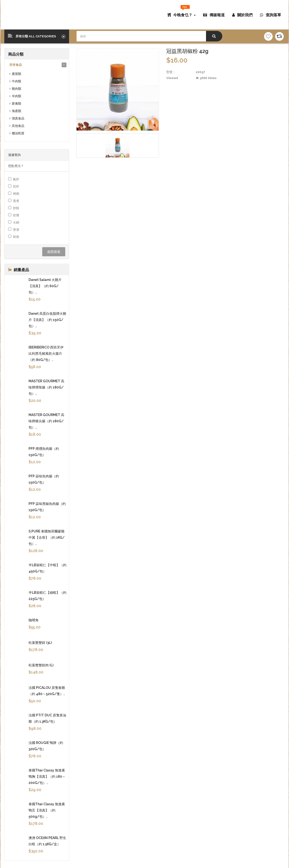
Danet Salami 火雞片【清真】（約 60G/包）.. (45, 286)
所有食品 (16, 65)
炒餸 (14, 208)
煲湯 (14, 229)
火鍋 (14, 222)
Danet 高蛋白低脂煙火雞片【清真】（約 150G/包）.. (47, 320)
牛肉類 (16, 81)
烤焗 (14, 194)
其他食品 (18, 126)
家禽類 (16, 104)
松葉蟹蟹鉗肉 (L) (41, 665)
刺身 (14, 237)
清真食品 (18, 118)
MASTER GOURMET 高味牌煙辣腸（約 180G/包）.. (46, 387)
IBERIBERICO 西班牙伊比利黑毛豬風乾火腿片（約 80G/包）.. (46, 354)
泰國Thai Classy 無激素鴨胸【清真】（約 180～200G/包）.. (47, 777)
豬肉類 (16, 89)
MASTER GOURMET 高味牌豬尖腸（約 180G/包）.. (46, 421)
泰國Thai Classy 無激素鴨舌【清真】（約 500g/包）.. (47, 810)
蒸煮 (14, 201)
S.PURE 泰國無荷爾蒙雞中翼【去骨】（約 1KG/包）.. (47, 537)
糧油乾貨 (18, 133)
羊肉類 (16, 96)
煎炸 (14, 186)
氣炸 (14, 179)
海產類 (16, 111)
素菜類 (16, 74)
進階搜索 (54, 252)
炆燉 (14, 215)
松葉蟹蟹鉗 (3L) (40, 643)
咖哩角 (34, 620)
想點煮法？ (16, 166)
